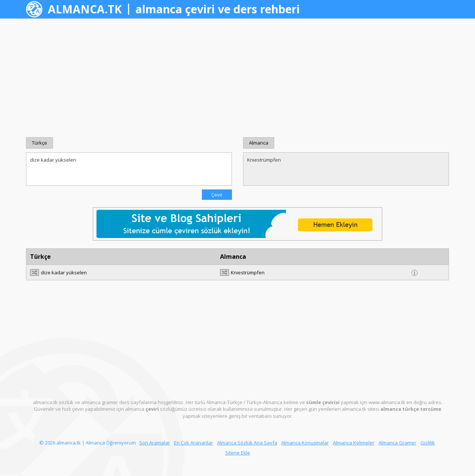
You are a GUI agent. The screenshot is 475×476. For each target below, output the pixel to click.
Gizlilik (428, 443)
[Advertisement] (237, 78)
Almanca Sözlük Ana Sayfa (247, 443)
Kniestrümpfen (346, 169)
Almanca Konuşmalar (305, 443)
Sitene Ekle (238, 453)
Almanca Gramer (397, 443)
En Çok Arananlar (194, 443)
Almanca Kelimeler (354, 443)
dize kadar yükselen (129, 169)
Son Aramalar (155, 443)
